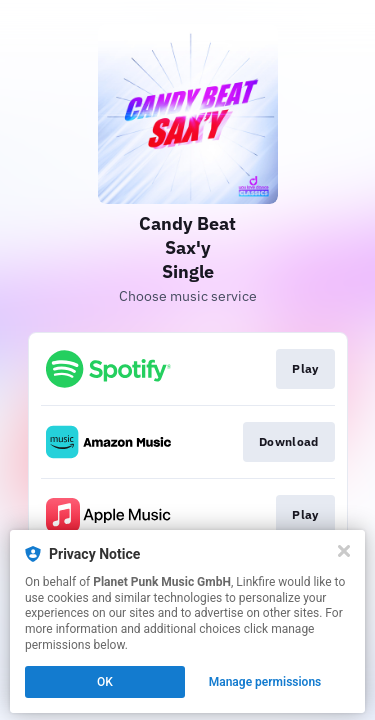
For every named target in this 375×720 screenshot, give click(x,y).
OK (105, 682)
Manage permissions (265, 682)
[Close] (344, 551)
